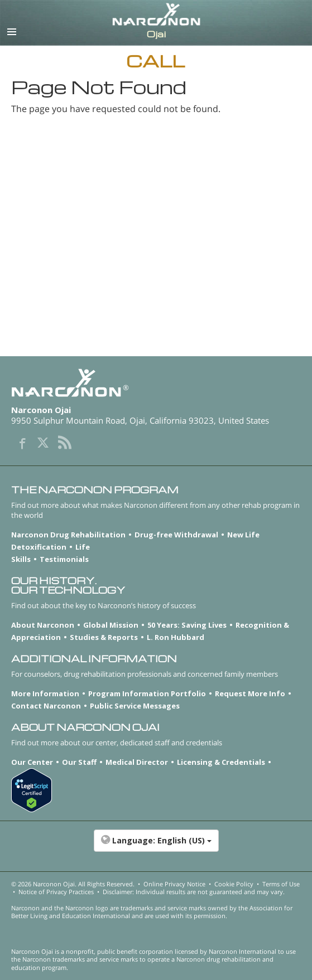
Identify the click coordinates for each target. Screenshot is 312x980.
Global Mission (111, 625)
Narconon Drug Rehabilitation (68, 535)
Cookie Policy (234, 884)
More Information (45, 693)
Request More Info (250, 693)
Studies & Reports (104, 637)
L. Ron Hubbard (176, 637)
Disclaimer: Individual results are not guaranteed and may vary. (194, 892)
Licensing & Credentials (221, 762)
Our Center (32, 762)
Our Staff (79, 762)
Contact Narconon (46, 706)
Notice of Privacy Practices (56, 892)
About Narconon (43, 625)
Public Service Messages (135, 706)
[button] (156, 846)
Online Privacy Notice (174, 884)
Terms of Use (281, 884)
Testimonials (64, 559)
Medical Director (137, 762)
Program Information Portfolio (147, 693)
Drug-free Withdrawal (176, 535)
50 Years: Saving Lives (187, 625)
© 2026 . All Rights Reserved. (73, 884)
